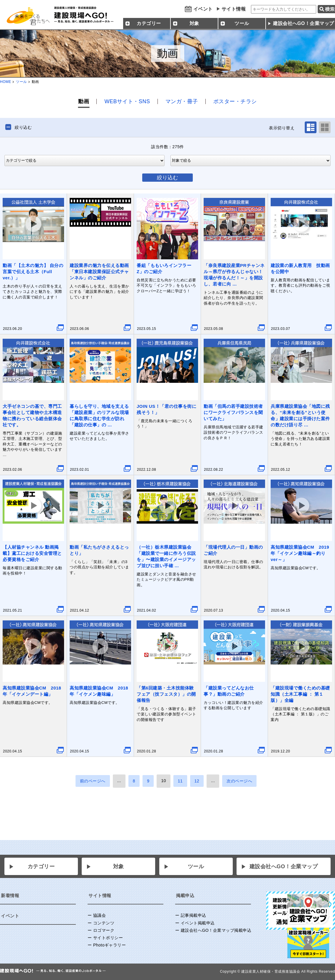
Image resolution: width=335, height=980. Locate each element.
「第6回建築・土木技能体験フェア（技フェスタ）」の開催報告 (166, 694)
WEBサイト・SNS (127, 101)
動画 (84, 101)
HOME (6, 82)
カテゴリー (41, 867)
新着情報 (10, 895)
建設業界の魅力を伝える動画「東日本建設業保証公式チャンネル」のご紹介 (99, 272)
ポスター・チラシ (235, 101)
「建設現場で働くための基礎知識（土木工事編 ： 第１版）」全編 (300, 694)
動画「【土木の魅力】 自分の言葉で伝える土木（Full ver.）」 (33, 272)
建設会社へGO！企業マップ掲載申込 (216, 930)
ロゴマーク (104, 930)
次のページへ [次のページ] (239, 781)
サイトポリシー (108, 938)
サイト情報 (234, 9)
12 (197, 781)
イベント (203, 9)
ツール (21, 82)
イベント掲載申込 (198, 923)
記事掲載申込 (194, 915)
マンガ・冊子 (182, 101)
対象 (119, 867)
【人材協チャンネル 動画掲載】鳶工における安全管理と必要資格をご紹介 (32, 553)
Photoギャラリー (110, 945)
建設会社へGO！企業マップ (284, 867)
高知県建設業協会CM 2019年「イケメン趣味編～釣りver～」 (300, 553)
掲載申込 (185, 895)
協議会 (100, 915)
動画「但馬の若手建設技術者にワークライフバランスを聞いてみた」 (233, 412)
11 (180, 781)
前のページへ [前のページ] (93, 781)
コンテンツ (104, 923)
